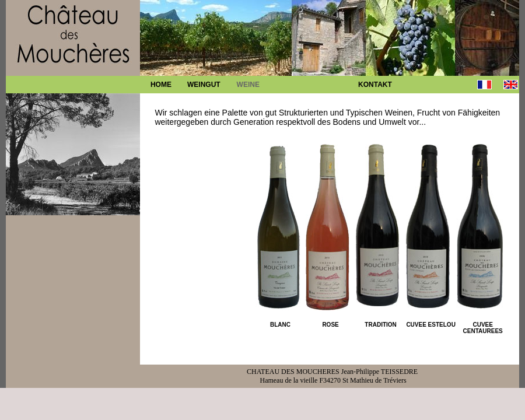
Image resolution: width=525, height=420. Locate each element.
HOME (161, 85)
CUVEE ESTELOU (430, 325)
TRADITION (380, 325)
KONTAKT (375, 85)
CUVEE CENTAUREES (483, 328)
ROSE (330, 325)
